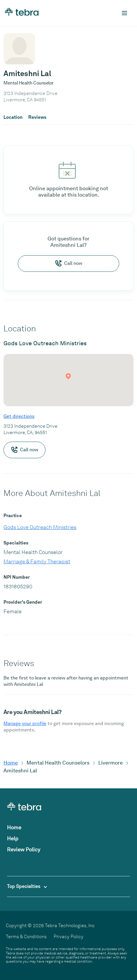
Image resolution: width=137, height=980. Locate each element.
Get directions (19, 416)
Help (13, 838)
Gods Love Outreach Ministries (40, 527)
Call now (68, 263)
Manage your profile (25, 723)
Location (13, 117)
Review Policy (24, 849)
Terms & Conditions (26, 937)
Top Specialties (27, 886)
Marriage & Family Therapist (37, 561)
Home (11, 763)
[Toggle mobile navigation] (124, 13)
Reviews (37, 117)
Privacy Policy (68, 937)
